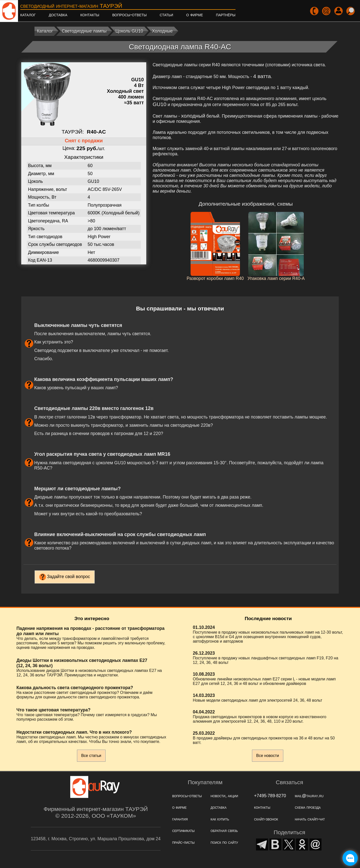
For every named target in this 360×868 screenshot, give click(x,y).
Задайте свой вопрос (68, 577)
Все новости (268, 756)
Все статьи (91, 756)
